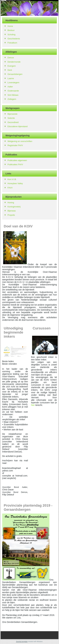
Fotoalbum (12, 43)
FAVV (10, 188)
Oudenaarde (13, 91)
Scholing (11, 35)
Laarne (11, 78)
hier (33, 405)
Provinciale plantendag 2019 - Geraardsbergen (28, 507)
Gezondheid (13, 122)
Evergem (12, 66)
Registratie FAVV (15, 145)
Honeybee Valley (15, 183)
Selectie (11, 118)
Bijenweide (13, 114)
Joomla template (22, 642)
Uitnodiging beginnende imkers (13, 332)
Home (10, 26)
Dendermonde (14, 62)
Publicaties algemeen (17, 160)
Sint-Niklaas (13, 95)
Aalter (10, 87)
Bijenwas (12, 211)
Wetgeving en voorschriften (20, 141)
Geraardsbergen (15, 74)
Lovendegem (13, 83)
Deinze (11, 58)
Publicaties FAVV (15, 164)
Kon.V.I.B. (12, 179)
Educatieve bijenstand (18, 126)
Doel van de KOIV (18, 226)
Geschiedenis (14, 39)
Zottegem (12, 99)
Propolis (11, 215)
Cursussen (42, 328)
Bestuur (11, 30)
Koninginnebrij (14, 207)
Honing (11, 203)
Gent (10, 70)
